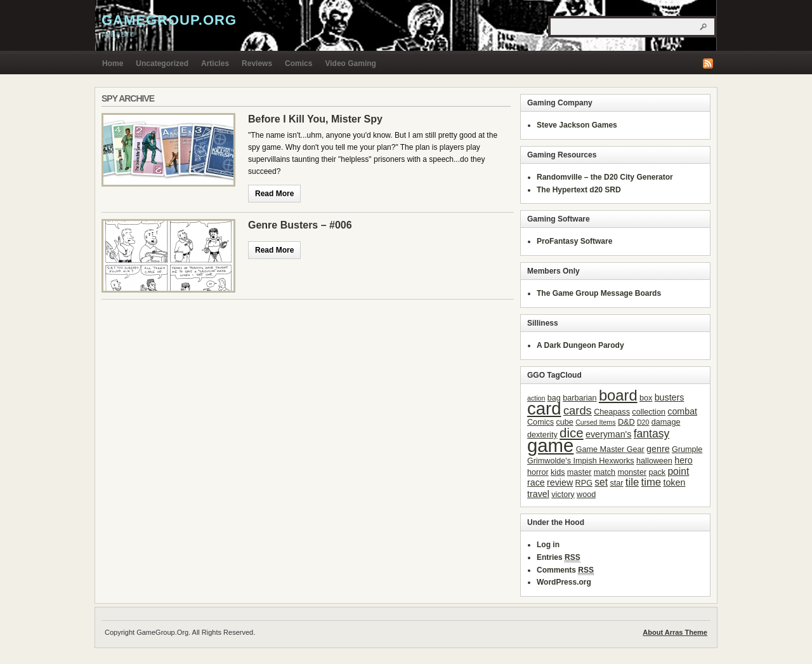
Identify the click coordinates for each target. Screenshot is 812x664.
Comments (565, 570)
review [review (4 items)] (560, 482)
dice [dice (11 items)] (572, 433)
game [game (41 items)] (550, 445)
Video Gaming (350, 63)
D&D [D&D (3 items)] (626, 422)
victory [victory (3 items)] (563, 495)
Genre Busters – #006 (300, 225)
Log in (548, 545)
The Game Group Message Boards (599, 293)
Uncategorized (162, 63)
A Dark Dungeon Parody (580, 345)
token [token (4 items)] (674, 482)
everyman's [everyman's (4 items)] (608, 434)
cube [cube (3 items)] (564, 422)
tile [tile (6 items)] (632, 482)
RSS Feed (708, 63)
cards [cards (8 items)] (578, 410)
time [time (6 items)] (652, 482)
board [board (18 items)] (618, 395)
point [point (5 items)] (678, 471)
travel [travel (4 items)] (538, 494)
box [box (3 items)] (646, 398)
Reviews (257, 63)
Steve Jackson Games (577, 125)
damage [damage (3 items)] (666, 422)
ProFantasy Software (574, 241)
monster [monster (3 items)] (632, 472)
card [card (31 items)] (544, 408)
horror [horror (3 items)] (538, 472)
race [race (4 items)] (536, 482)
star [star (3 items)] (616, 483)
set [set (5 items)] (601, 482)
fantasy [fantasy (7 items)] (652, 434)
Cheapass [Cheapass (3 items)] (612, 412)
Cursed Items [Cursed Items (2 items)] (595, 422)
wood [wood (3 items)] (586, 495)
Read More (274, 194)
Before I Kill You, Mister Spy (315, 119)
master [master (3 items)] (580, 472)
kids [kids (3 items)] (558, 472)
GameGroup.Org (169, 20)
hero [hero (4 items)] (684, 460)
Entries (559, 558)
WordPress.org (564, 582)
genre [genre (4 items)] (658, 449)
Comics (298, 63)
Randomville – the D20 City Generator (605, 177)
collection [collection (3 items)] (649, 412)
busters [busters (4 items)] (670, 397)
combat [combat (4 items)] (682, 411)
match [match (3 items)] (605, 472)
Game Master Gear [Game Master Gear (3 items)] (610, 449)
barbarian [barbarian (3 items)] (580, 398)
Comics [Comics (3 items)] (540, 422)
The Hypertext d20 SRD (579, 190)
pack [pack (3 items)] (657, 472)
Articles (215, 63)
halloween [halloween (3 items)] (654, 461)
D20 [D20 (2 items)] (643, 422)
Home (113, 63)
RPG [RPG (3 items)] (584, 483)
